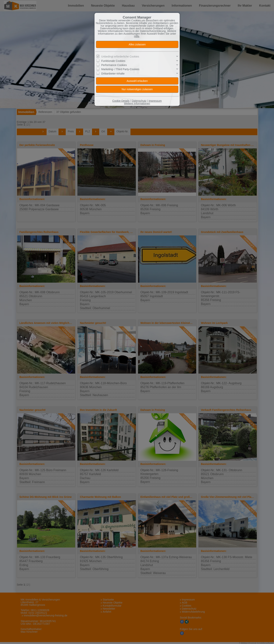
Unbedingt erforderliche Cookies (120, 57)
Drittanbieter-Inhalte (113, 74)
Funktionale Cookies (113, 61)
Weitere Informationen (137, 103)
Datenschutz (139, 101)
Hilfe (137, 36)
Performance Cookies (114, 65)
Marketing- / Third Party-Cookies (120, 69)
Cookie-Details (121, 101)
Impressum (155, 101)
